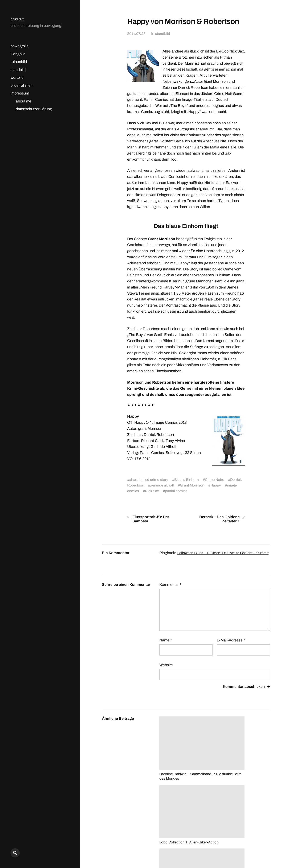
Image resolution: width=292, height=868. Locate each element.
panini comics (177, 491)
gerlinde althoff (163, 485)
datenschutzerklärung (34, 109)
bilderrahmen (22, 85)
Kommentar (170, 589)
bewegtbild (20, 46)
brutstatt (17, 19)
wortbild (17, 77)
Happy (218, 485)
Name (166, 644)
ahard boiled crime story (149, 480)
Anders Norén (260, 849)
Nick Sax (152, 491)
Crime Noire (217, 480)
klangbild (18, 54)
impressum (20, 93)
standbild (18, 70)
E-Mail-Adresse (231, 644)
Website (166, 669)
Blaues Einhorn (188, 480)
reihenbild (19, 62)
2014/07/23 (137, 34)
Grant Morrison (194, 485)
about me (24, 101)
